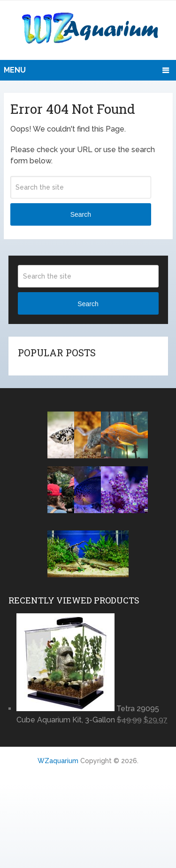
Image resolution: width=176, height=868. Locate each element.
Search (81, 214)
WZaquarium (58, 761)
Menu (15, 70)
